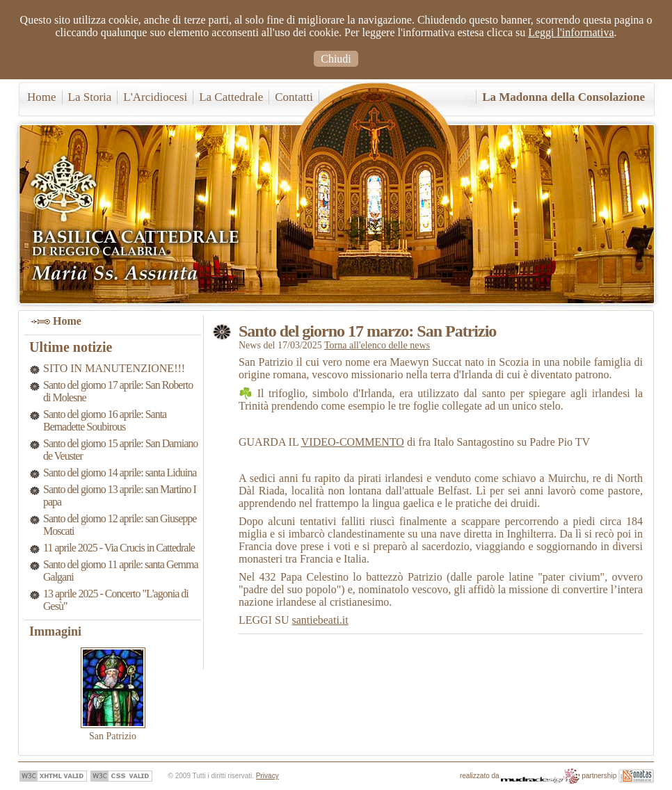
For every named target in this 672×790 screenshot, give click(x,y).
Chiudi (336, 59)
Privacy (267, 776)
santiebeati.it (320, 620)
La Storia (90, 97)
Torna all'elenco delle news (377, 345)
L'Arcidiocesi (155, 97)
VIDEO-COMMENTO (353, 442)
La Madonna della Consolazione (563, 97)
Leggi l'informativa (571, 32)
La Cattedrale (231, 97)
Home (42, 97)
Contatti (294, 97)
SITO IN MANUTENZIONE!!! (114, 368)
